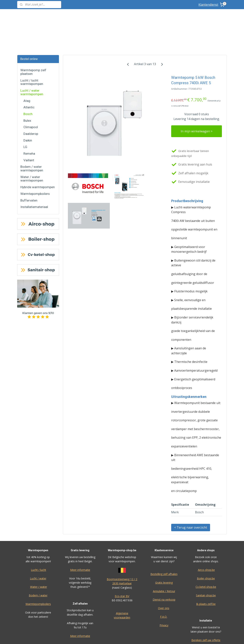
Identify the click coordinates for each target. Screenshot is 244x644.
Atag (27, 72)
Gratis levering (164, 554)
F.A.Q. (164, 588)
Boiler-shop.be (206, 550)
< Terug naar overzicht (191, 499)
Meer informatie (80, 541)
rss (146, 637)
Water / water (39, 558)
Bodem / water (38, 567)
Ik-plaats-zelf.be (206, 575)
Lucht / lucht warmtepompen (32, 54)
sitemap (138, 637)
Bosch (28, 85)
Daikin (28, 112)
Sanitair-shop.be (206, 567)
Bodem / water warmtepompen (32, 140)
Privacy (164, 597)
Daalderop (31, 105)
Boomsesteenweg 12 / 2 (122, 551)
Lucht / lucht (39, 541)
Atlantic (29, 79)
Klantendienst (208, 5)
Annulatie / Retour (164, 563)
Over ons (164, 580)
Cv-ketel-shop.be (206, 558)
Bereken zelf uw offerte (206, 612)
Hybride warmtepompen (38, 158)
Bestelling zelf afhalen (164, 545)
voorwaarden (122, 589)
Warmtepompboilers (35, 165)
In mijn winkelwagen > (197, 103)
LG (25, 118)
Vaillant (29, 132)
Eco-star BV (122, 568)
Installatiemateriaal (34, 178)
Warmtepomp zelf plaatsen (33, 43)
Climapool (31, 98)
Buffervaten (29, 172)
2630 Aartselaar (122, 555)
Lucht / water (38, 550)
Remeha (29, 125)
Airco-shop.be (206, 541)
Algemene (122, 585)
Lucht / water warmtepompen (32, 64)
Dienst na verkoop (164, 571)
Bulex (27, 92)
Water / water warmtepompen (32, 150)
